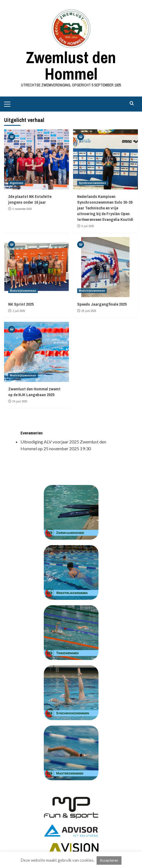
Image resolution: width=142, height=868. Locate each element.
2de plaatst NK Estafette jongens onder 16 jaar (30, 199)
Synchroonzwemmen (92, 183)
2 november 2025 (22, 209)
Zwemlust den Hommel (71, 65)
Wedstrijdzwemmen (23, 291)
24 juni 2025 (20, 401)
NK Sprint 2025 (21, 304)
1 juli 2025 (19, 311)
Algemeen (17, 183)
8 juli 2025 (88, 226)
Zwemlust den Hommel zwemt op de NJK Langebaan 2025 (34, 392)
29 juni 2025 (89, 311)
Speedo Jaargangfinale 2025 (102, 304)
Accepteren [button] (109, 860)
